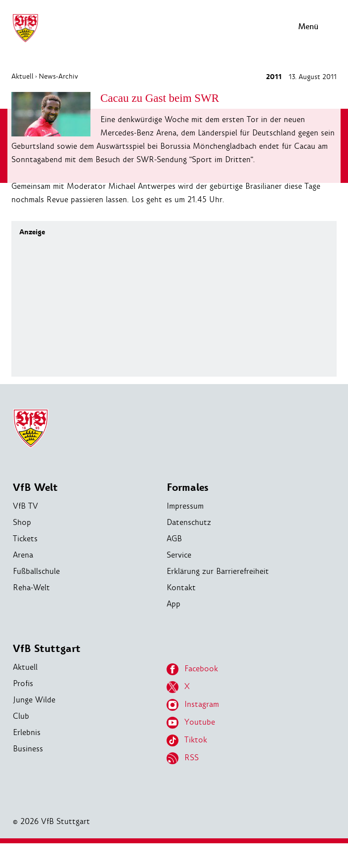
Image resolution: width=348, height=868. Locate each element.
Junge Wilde (34, 700)
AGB (174, 539)
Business (28, 749)
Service (179, 555)
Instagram (193, 705)
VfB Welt (35, 488)
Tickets (25, 539)
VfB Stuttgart (47, 649)
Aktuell (22, 76)
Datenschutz (189, 522)
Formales (188, 488)
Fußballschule (36, 571)
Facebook (192, 669)
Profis (23, 683)
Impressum (185, 506)
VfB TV (25, 506)
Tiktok (187, 740)
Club (21, 716)
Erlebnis (27, 732)
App (174, 604)
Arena (23, 555)
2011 (274, 77)
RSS (183, 758)
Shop (22, 522)
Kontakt (181, 587)
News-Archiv (58, 76)
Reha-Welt (31, 587)
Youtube (191, 723)
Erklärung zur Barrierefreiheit (218, 571)
